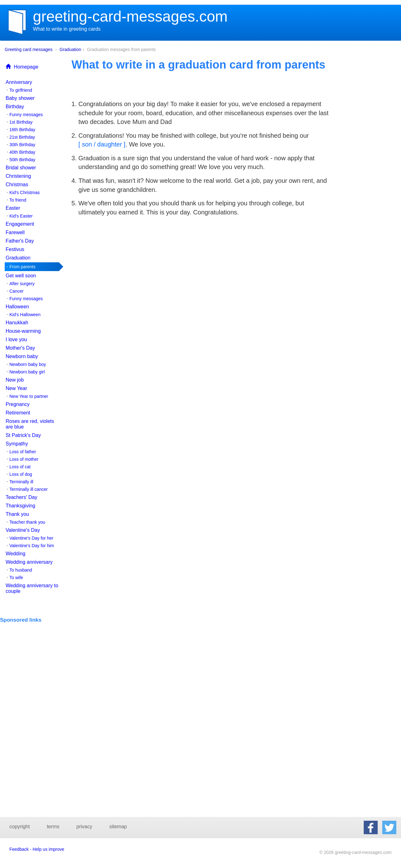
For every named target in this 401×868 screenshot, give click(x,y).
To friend (18, 200)
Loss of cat (20, 467)
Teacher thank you (27, 522)
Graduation (70, 49)
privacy (84, 827)
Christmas (17, 185)
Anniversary (19, 82)
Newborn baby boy (28, 364)
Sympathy (17, 444)
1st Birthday (21, 122)
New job (15, 380)
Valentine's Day (23, 530)
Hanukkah (17, 323)
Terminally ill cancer (29, 489)
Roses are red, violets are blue (30, 424)
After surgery (22, 284)
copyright (20, 827)
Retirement (18, 413)
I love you (16, 339)
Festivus (15, 249)
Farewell (15, 232)
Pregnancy (18, 404)
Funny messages (26, 115)
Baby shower (20, 98)
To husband (21, 570)
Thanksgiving (20, 506)
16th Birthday (22, 130)
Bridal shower (21, 168)
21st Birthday (22, 137)
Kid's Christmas (25, 193)
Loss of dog (21, 474)
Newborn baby (22, 356)
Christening (18, 176)
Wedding (16, 554)
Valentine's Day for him (32, 546)
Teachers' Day (21, 497)
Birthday (15, 107)
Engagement (20, 224)
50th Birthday (22, 160)
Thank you (17, 514)
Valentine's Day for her (31, 538)
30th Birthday (22, 145)
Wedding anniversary (29, 562)
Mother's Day (20, 348)
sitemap (118, 827)
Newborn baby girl (27, 372)
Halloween (17, 307)
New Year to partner (29, 396)
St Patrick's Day (23, 435)
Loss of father (23, 452)
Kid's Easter (21, 216)
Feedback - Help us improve (37, 849)
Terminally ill (21, 482)
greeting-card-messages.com (130, 16)
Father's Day (20, 241)
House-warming (23, 331)
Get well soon (21, 276)
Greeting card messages (29, 49)
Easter (13, 208)
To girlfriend (21, 90)
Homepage (22, 67)
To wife (16, 578)
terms (53, 827)
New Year (16, 388)
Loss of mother (24, 459)
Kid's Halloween (25, 315)
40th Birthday (22, 152)
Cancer (16, 291)
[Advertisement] (34, 642)
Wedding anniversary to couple (32, 588)
